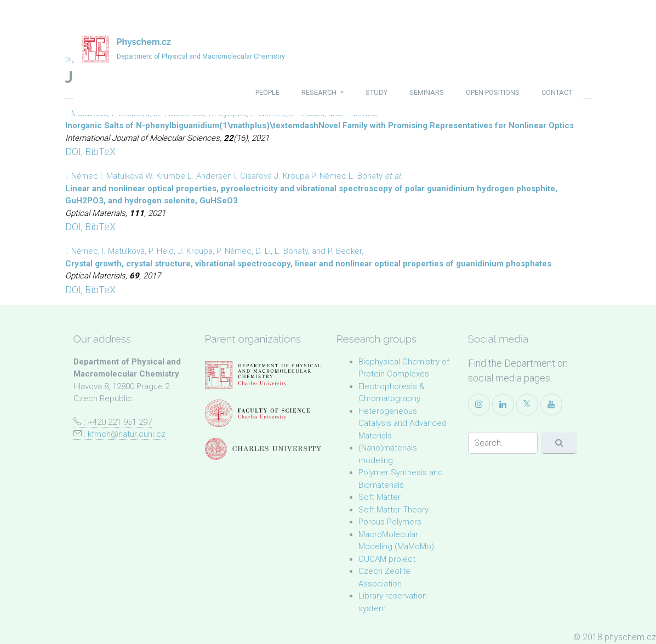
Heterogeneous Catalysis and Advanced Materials (403, 423)
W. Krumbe (165, 176)
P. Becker (345, 251)
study (377, 92)
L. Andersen (210, 176)
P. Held (161, 251)
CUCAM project (387, 559)
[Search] (503, 443)
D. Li (263, 251)
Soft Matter (380, 497)
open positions (493, 92)
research (320, 92)
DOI (73, 152)
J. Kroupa (292, 176)
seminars (427, 92)
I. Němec (82, 176)
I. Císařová (253, 176)
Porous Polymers (390, 522)
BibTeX (100, 152)
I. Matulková (122, 176)
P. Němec (329, 176)
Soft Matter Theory (393, 510)
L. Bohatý (366, 176)
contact (557, 92)
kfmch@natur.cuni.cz (127, 434)
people (267, 92)
